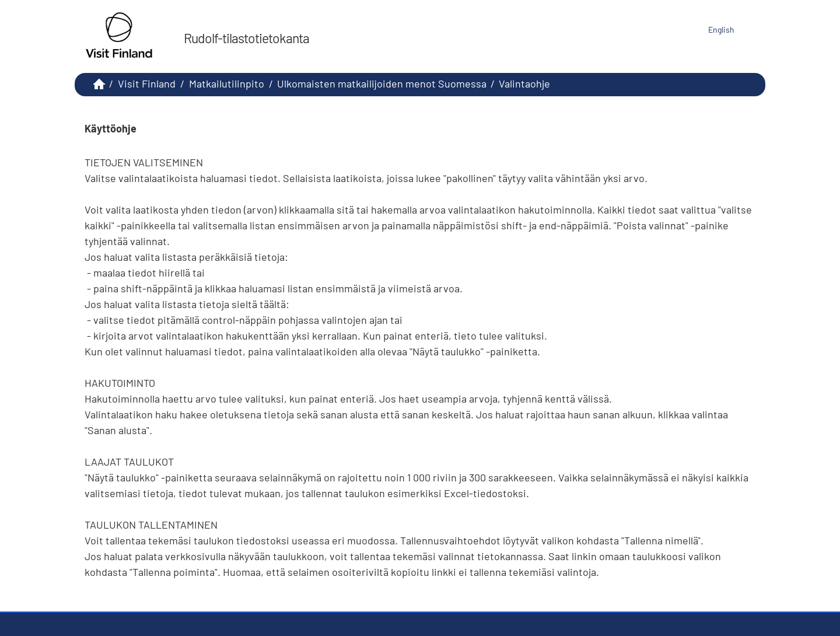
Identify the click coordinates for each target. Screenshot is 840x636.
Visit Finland (147, 83)
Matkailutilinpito (227, 83)
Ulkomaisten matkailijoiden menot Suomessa (382, 83)
